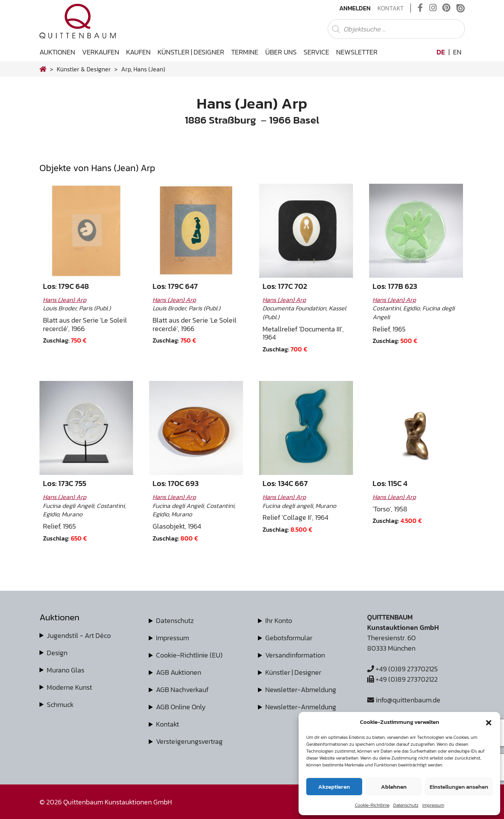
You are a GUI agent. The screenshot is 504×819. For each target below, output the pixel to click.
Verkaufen (101, 52)
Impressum (433, 805)
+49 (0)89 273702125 (402, 669)
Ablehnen (394, 787)
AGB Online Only (181, 707)
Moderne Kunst (69, 687)
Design (57, 653)
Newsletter (357, 52)
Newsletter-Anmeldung (301, 707)
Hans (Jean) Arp (65, 300)
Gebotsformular (289, 638)
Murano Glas (66, 670)
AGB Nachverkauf (182, 690)
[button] (489, 722)
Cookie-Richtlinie (372, 805)
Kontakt (391, 8)
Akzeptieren (334, 787)
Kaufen (138, 52)
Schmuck (60, 704)
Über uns (281, 52)
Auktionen (57, 52)
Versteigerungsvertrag (189, 741)
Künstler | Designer (191, 52)
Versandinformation (295, 655)
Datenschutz (406, 805)
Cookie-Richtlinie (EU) (189, 655)
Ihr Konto (279, 620)
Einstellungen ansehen (459, 787)
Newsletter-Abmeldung (301, 690)
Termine (245, 52)
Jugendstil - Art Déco (79, 635)
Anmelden (355, 8)
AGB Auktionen (179, 672)
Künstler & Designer (84, 69)
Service (316, 52)
